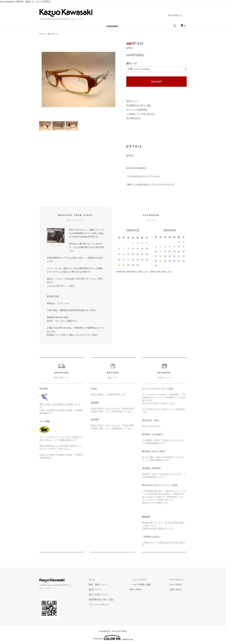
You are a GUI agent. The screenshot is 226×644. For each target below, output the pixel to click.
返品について (133, 101)
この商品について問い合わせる (141, 114)
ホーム (42, 34)
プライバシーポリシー (113, 607)
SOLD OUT (156, 82)
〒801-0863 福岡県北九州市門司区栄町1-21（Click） (72, 313)
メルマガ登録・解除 (150, 587)
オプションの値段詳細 (137, 110)
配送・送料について (112, 587)
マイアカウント (175, 15)
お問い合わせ (178, 592)
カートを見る (178, 587)
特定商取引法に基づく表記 (139, 105)
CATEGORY (112, 26)
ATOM (149, 592)
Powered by (113, 637)
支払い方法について (112, 597)
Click (72, 288)
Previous (44, 80)
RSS (143, 592)
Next (113, 80)
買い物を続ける (134, 118)
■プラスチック (55, 34)
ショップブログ (148, 582)
